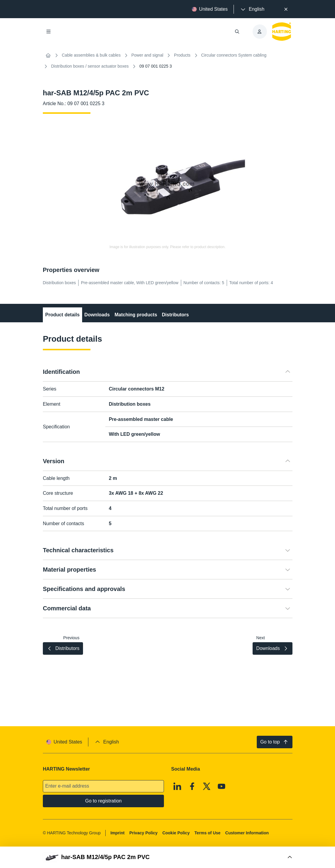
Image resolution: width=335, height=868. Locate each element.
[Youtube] (222, 786)
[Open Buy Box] (168, 857)
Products (182, 55)
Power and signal (147, 55)
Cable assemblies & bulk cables (91, 55)
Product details (62, 315)
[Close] (286, 9)
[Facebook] (192, 786)
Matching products (136, 315)
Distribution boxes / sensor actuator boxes (90, 66)
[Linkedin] (177, 786)
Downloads (97, 315)
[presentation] (252, 9)
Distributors (175, 315)
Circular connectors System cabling (234, 55)
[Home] (48, 55)
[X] (207, 786)
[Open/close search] (237, 32)
